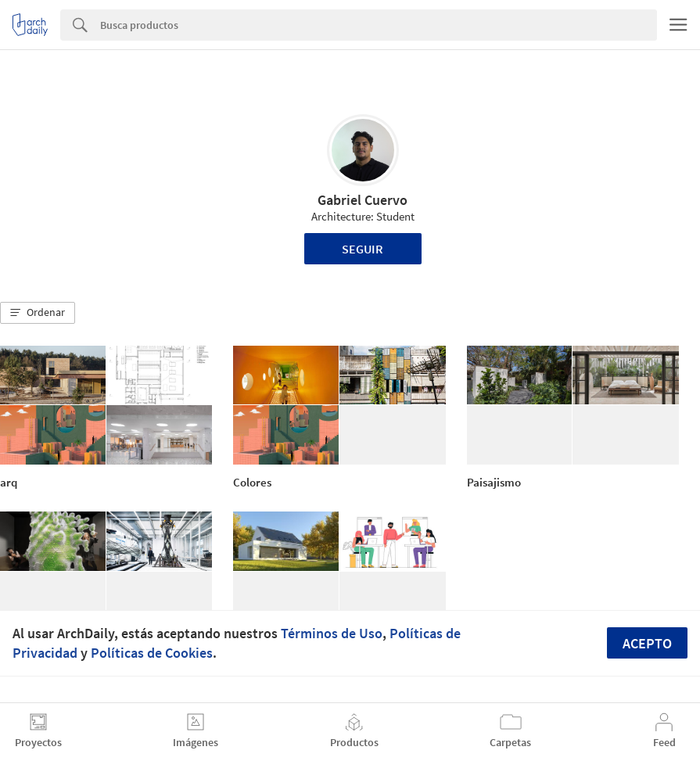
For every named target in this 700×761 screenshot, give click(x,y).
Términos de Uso (332, 633)
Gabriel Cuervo (363, 200)
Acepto (647, 643)
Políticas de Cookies (152, 653)
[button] (38, 313)
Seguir (363, 249)
